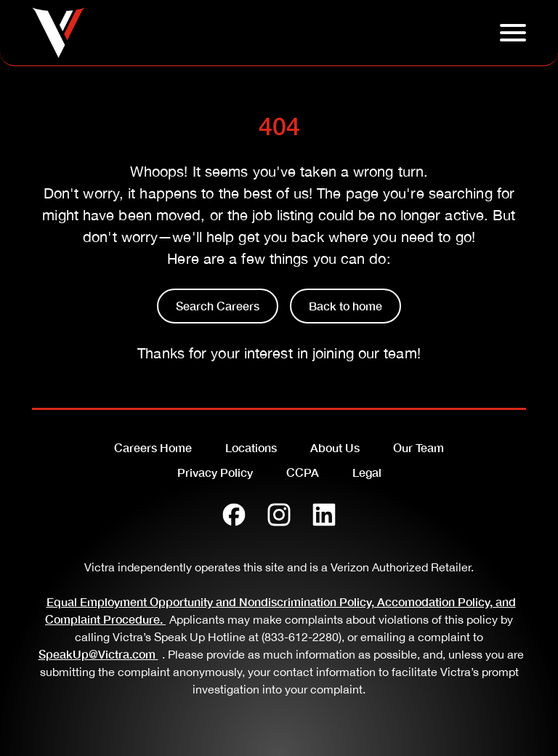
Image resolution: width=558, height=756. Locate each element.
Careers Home (153, 447)
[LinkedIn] (324, 515)
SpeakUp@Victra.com (100, 654)
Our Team (418, 447)
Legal (367, 472)
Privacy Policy (215, 472)
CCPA (303, 472)
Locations (251, 447)
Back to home (345, 306)
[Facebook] (234, 515)
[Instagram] (279, 515)
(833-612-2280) (302, 637)
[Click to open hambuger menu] (513, 33)
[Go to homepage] (58, 33)
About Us (335, 447)
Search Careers (218, 306)
